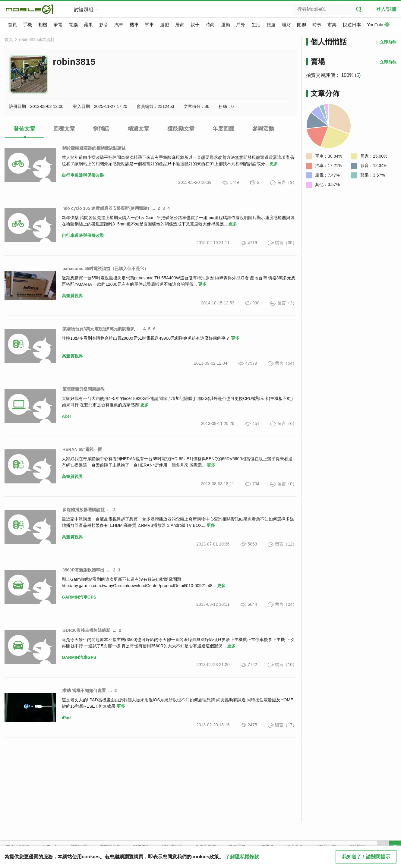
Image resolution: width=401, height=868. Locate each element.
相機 (43, 25)
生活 (256, 25)
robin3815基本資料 (37, 39)
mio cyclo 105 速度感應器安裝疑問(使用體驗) (106, 208)
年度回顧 (223, 129)
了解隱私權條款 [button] (242, 857)
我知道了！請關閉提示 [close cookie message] (366, 857)
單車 (149, 25)
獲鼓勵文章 (181, 129)
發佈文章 (24, 129)
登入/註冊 (386, 9)
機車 (134, 25)
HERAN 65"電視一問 (82, 449)
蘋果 (88, 25)
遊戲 (165, 25)
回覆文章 (64, 129)
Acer (66, 416)
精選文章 (138, 129)
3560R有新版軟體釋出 (83, 570)
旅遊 (271, 25)
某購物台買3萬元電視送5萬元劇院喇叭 (99, 329)
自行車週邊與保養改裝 (83, 175)
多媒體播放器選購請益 (84, 510)
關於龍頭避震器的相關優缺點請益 (94, 148)
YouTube (378, 25)
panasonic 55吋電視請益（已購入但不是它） (105, 269)
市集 (332, 25)
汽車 (119, 25)
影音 (104, 25)
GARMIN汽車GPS (79, 597)
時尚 (210, 25)
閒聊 (302, 25)
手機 (27, 25)
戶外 (241, 25)
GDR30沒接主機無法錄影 (86, 630)
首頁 (12, 25)
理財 (286, 25)
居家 (180, 25)
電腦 (73, 25)
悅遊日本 (352, 25)
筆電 (58, 25)
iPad (66, 718)
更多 (274, 164)
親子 (195, 25)
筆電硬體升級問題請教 (84, 389)
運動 (226, 25)
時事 (317, 25)
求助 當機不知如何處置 (84, 690)
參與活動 (263, 129)
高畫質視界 (72, 296)
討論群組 (84, 9)
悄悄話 (101, 129)
